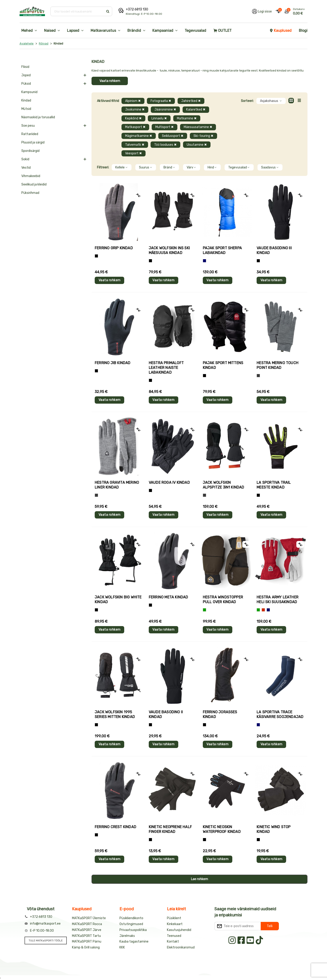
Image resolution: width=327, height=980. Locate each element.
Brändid (134, 31)
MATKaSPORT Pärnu (87, 942)
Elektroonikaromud (181, 947)
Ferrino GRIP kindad (114, 248)
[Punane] (263, 610)
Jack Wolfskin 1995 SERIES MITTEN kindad (115, 714)
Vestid (26, 168)
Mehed (27, 31)
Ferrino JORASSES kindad (220, 714)
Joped (26, 75)
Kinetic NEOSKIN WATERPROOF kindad (222, 829)
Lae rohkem (199, 879)
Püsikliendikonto (131, 918)
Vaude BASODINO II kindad (166, 714)
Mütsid (26, 109)
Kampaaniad (163, 31)
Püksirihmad (30, 193)
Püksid (26, 84)
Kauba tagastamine (134, 942)
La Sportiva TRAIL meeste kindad (274, 485)
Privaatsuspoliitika (133, 930)
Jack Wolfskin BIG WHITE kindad (118, 600)
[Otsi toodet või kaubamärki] (78, 11)
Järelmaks (127, 936)
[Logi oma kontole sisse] (262, 11)
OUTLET (223, 31)
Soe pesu (28, 126)
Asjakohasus (271, 101)
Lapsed (73, 31)
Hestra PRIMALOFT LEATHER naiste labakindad (166, 368)
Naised (50, 31)
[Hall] (258, 376)
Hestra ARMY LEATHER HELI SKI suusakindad (277, 600)
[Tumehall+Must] (96, 256)
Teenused (174, 936)
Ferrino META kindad (168, 597)
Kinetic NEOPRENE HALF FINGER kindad (170, 829)
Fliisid (25, 67)
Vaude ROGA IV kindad (169, 483)
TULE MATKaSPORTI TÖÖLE (46, 941)
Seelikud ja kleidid (34, 184)
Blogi (303, 31)
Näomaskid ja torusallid (38, 117)
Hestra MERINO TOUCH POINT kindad (277, 365)
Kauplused (280, 31)
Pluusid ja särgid (33, 142)
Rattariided (30, 134)
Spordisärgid (30, 151)
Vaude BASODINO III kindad (274, 250)
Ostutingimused (131, 924)
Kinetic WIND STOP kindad (274, 829)
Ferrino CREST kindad (115, 827)
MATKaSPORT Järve (87, 930)
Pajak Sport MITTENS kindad (223, 365)
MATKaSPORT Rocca (87, 924)
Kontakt (173, 942)
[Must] (150, 261)
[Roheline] (204, 610)
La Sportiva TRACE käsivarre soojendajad (280, 714)
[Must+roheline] (258, 495)
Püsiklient (174, 918)
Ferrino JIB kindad (113, 363)
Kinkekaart (175, 924)
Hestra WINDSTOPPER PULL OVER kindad (223, 600)
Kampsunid (29, 92)
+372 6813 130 (137, 9)
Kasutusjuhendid (179, 930)
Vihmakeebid (31, 176)
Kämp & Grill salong (86, 947)
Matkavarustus (103, 31)
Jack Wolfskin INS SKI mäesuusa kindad (169, 250)
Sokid (25, 159)
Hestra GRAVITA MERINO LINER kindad (117, 485)
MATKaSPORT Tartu (86, 936)
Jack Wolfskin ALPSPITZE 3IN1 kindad (224, 485)
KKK (122, 947)
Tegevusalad (195, 31)
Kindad (26, 100)
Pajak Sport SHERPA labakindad (222, 250)
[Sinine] (204, 261)
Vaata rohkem (110, 81)
